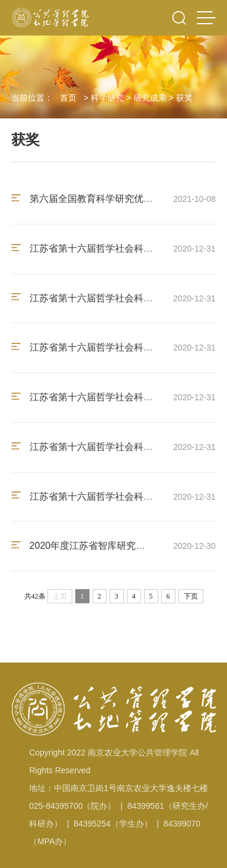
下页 (191, 596)
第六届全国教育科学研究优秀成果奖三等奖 (118, 199)
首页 (68, 98)
